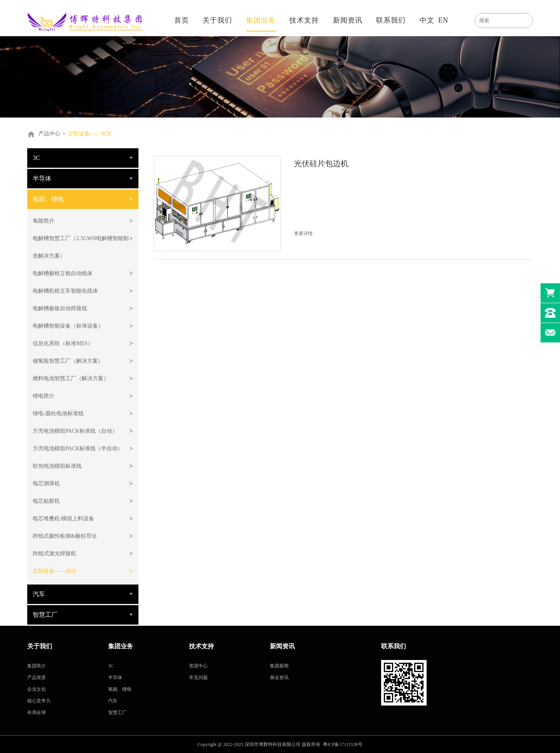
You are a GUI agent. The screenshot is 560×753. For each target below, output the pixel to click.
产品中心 (49, 134)
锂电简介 (44, 396)
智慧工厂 (45, 615)
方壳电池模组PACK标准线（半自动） (78, 448)
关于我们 (217, 20)
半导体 (42, 178)
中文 (427, 20)
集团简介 (37, 666)
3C (36, 158)
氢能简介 (44, 221)
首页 (182, 20)
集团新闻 (279, 666)
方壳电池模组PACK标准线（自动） (75, 431)
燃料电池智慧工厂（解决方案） (71, 378)
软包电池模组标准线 (57, 466)
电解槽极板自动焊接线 (60, 308)
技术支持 (304, 20)
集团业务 (261, 20)
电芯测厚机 (46, 484)
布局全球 (37, 713)
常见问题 (198, 678)
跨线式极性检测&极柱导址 (65, 536)
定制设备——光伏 (90, 134)
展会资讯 (279, 678)
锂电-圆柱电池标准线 (58, 413)
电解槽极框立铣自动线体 (63, 273)
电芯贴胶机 (46, 501)
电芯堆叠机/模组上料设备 (63, 519)
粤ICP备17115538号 (343, 744)
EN (443, 20)
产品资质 (37, 678)
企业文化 (37, 689)
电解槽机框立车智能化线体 (65, 291)
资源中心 (198, 666)
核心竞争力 (39, 701)
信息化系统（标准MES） (63, 343)
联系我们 (391, 20)
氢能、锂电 (48, 199)
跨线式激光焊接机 (54, 554)
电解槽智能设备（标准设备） (68, 326)
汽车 (39, 594)
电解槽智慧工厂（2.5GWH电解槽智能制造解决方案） (81, 247)
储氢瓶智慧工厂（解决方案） (68, 361)
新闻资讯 (348, 20)
